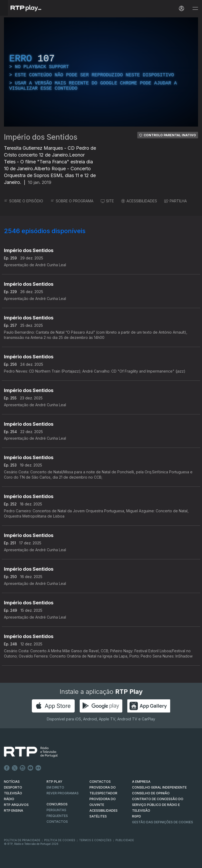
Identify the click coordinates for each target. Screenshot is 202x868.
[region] (101, 72)
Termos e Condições (95, 840)
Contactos (57, 822)
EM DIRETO (55, 787)
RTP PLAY (54, 782)
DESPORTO (13, 787)
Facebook (7, 768)
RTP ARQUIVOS (16, 805)
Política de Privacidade (22, 840)
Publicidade (125, 840)
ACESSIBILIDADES (139, 201)
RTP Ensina (14, 811)
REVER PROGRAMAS (63, 793)
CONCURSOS (57, 804)
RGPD (137, 816)
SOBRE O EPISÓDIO (24, 201)
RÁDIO (9, 799)
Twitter (15, 768)
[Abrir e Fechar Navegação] (195, 9)
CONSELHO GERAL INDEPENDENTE (159, 787)
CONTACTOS (100, 782)
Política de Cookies (60, 840)
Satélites (98, 816)
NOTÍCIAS (12, 782)
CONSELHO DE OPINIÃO (151, 793)
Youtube (31, 768)
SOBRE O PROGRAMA (72, 201)
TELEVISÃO (13, 793)
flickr (38, 768)
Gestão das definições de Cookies (163, 822)
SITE (107, 201)
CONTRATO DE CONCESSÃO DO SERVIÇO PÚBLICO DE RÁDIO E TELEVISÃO (158, 805)
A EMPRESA (141, 782)
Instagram (23, 768)
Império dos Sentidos (41, 137)
